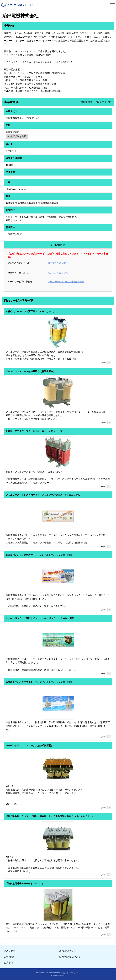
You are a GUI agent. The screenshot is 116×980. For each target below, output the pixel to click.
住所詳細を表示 (18, 136)
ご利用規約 (10, 957)
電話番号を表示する (58, 263)
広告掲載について (67, 951)
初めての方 (10, 951)
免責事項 (9, 963)
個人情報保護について (69, 957)
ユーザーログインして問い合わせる (66, 282)
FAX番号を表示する (58, 273)
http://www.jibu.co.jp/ (16, 189)
